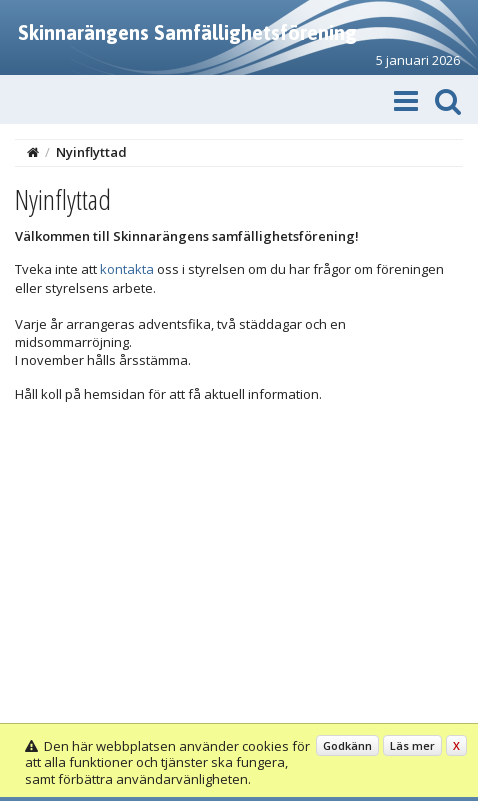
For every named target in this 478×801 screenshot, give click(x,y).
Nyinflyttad (91, 152)
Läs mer (412, 745)
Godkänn (347, 745)
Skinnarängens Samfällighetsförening (187, 32)
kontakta (127, 269)
